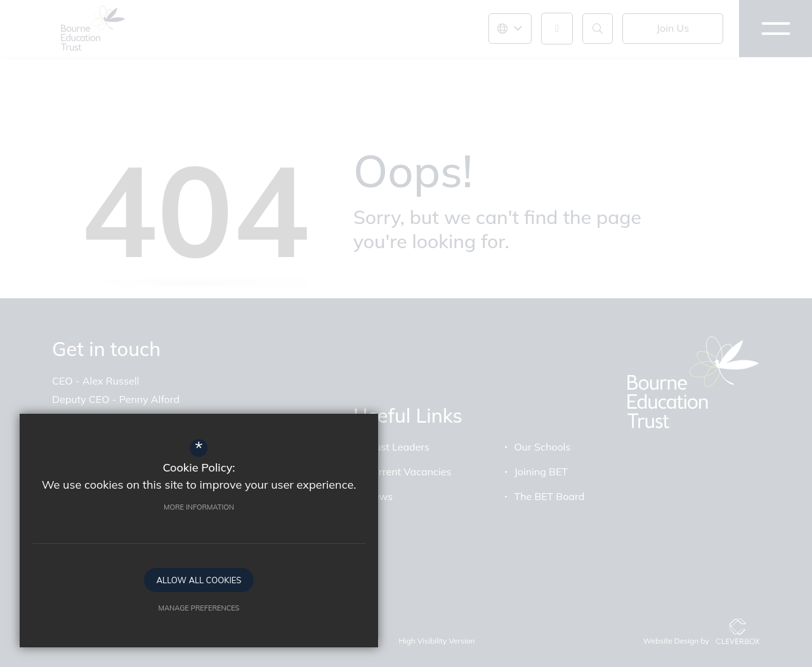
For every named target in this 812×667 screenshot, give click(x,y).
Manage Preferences (136, 602)
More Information (137, 501)
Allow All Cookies (136, 574)
